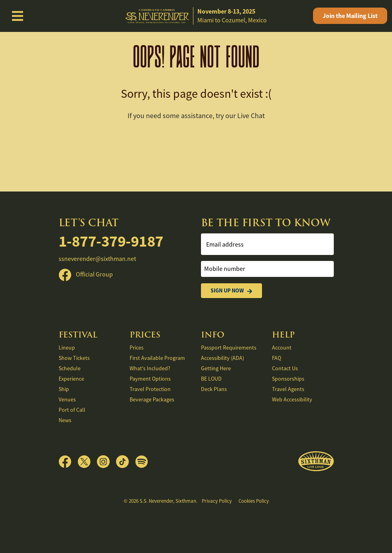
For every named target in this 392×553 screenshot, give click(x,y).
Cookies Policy (254, 501)
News (65, 420)
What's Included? (150, 368)
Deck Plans (214, 389)
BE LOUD (211, 379)
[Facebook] (68, 462)
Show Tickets (74, 358)
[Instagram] (106, 462)
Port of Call (72, 410)
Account (282, 348)
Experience (71, 379)
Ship (64, 389)
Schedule (70, 368)
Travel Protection (150, 389)
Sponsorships (288, 379)
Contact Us (285, 368)
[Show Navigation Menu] (18, 16)
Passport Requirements (229, 348)
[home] (196, 16)
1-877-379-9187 (111, 241)
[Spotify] (142, 462)
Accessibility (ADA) (223, 358)
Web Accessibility (292, 399)
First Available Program (157, 358)
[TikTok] (126, 462)
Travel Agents (288, 389)
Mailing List (350, 16)
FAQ (277, 358)
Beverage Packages (152, 399)
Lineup (67, 348)
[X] (87, 462)
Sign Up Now (231, 291)
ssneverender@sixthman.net (97, 259)
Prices (137, 348)
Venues (67, 399)
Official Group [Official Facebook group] (86, 275)
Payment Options (150, 379)
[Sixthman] (316, 461)
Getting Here (216, 368)
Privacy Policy (217, 501)
